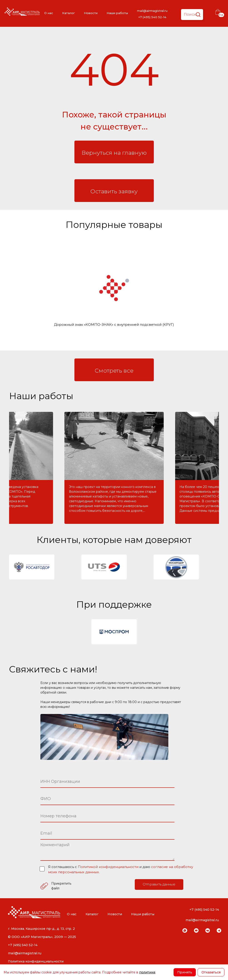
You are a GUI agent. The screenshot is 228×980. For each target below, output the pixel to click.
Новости (91, 13)
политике (147, 972)
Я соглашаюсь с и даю (121, 869)
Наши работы (117, 13)
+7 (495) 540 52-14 (152, 17)
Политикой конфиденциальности (109, 867)
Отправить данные (159, 884)
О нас (49, 13)
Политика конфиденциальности (36, 961)
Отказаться (211, 972)
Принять (185, 972)
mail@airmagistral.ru (152, 11)
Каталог (69, 13)
